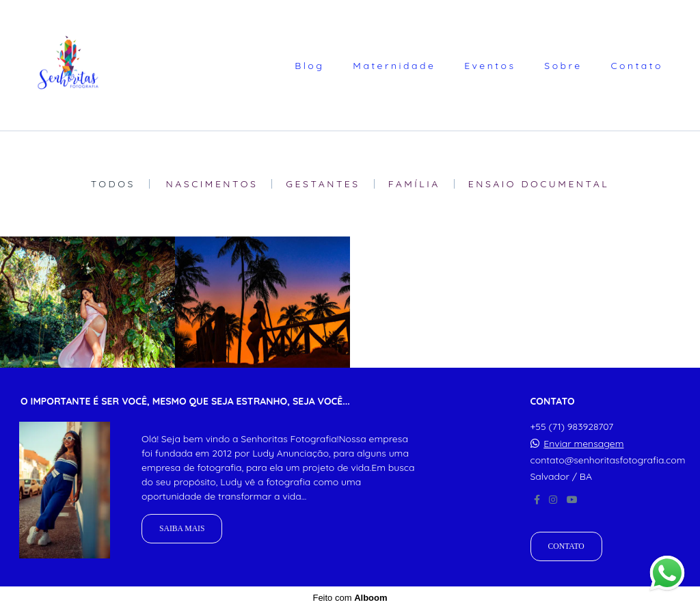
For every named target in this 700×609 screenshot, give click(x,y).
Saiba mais (182, 529)
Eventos (490, 66)
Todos (113, 184)
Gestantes (323, 184)
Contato (637, 66)
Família (414, 184)
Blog (309, 66)
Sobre (563, 66)
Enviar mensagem (583, 444)
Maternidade (394, 66)
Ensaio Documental (539, 184)
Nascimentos (212, 184)
